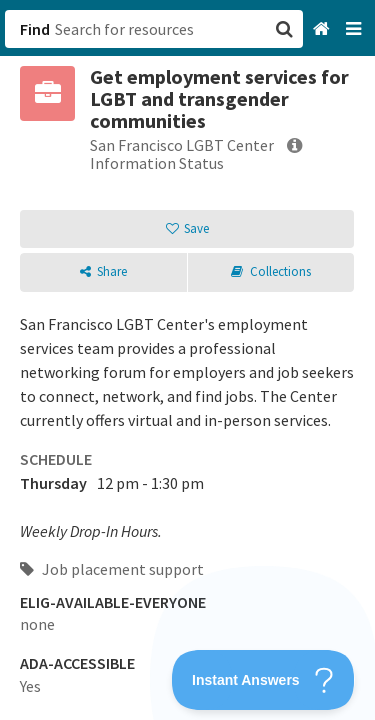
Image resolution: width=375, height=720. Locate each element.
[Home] (323, 29)
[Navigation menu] (355, 29)
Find (35, 29)
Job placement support (112, 569)
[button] (187, 360)
